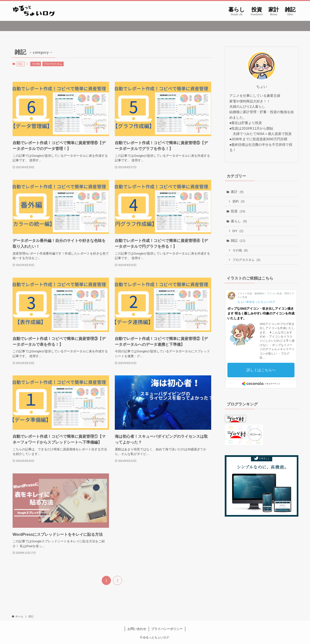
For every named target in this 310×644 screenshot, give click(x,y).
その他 (36, 64)
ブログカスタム (53, 64)
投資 (238, 211)
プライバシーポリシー (167, 629)
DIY (238, 231)
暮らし (239, 221)
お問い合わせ (137, 629)
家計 (237, 192)
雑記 (238, 240)
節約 (239, 201)
